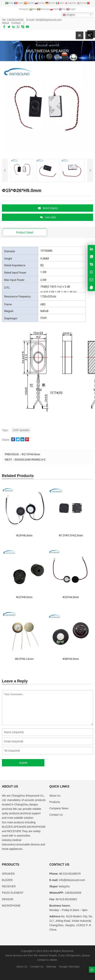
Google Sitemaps (69, 967)
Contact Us (56, 815)
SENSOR (8, 899)
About (6, 23)
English (69, 15)
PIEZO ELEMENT (13, 893)
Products (55, 802)
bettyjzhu (64, 886)
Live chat (48, 217)
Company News (59, 808)
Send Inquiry (48, 208)
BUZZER (7, 880)
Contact (16, 23)
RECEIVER (9, 886)
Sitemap (51, 967)
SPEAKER (8, 874)
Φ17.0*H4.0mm (31, 454)
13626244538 (15, 20)
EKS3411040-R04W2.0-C (30, 460)
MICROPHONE (11, 906)
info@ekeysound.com (49, 20)
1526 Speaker (21, 430)
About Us (55, 796)
